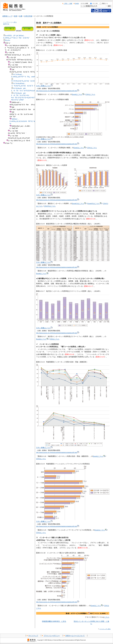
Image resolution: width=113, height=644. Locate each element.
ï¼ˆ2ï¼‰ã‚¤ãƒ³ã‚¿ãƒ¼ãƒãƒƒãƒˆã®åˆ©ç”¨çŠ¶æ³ (30, 81)
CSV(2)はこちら (50, 206)
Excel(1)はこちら (79, 204)
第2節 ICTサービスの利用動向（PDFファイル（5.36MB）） (87, 613)
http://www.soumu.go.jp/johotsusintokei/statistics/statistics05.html (58, 91)
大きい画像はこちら (44, 86)
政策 (16, 16)
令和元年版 (28, 16)
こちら (107, 617)
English (77, 4)
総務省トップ (7, 16)
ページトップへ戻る (105, 629)
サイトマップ (33, 636)
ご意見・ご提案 (68, 4)
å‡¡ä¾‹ (8, 40)
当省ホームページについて (75, 636)
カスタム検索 (84, 3)
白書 (21, 16)
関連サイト (105, 3)
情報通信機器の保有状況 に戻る (54, 621)
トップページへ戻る (10, 22)
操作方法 (6, 24)
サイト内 (95, 3)
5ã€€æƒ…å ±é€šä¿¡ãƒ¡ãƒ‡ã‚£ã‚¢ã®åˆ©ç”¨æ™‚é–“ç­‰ (25, 121)
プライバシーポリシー (52, 636)
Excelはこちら (78, 94)
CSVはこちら (90, 94)
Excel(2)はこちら (94, 204)
